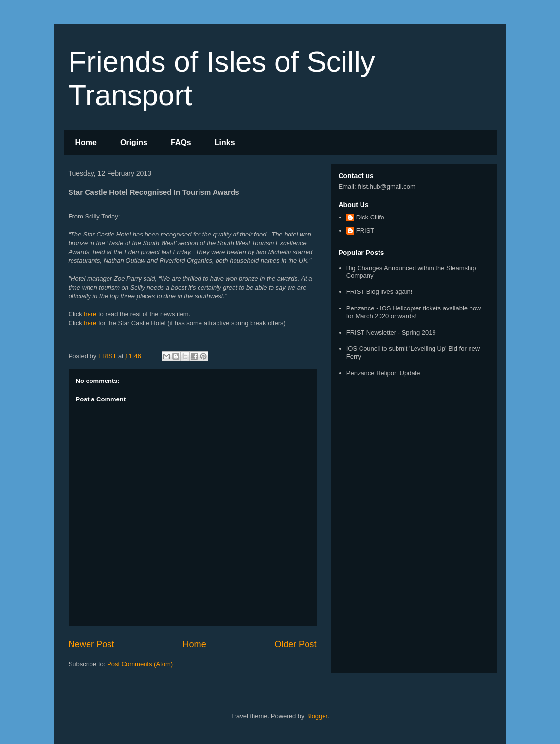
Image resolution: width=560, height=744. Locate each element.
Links (225, 142)
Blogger (317, 716)
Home (86, 142)
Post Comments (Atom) (140, 664)
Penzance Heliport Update (383, 373)
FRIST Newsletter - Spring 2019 (391, 333)
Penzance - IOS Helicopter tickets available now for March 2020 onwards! (414, 312)
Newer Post (91, 644)
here (90, 314)
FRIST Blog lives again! (379, 292)
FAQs (181, 142)
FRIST (365, 230)
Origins (134, 142)
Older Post (296, 644)
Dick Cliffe (370, 217)
